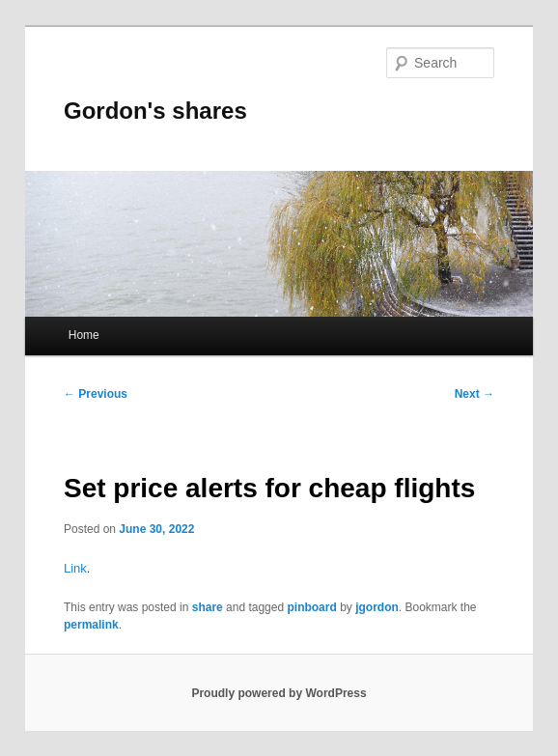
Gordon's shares (155, 111)
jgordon (377, 607)
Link (75, 568)
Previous (96, 394)
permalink (91, 625)
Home (84, 335)
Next (474, 394)
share (208, 607)
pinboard (311, 607)
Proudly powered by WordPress (279, 693)
